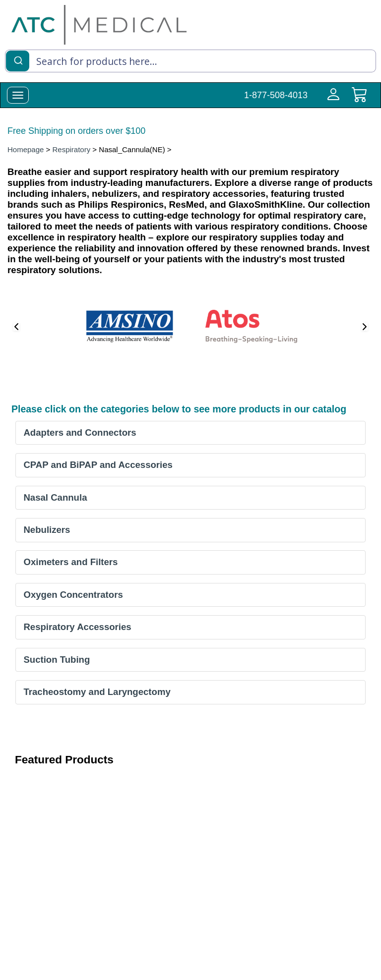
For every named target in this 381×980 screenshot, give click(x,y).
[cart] (359, 100)
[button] (16, 327)
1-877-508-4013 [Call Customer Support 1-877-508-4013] (276, 95)
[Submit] (18, 60)
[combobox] (190, 61)
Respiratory (72, 149)
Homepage (26, 149)
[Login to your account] (331, 100)
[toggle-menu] (18, 95)
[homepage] (99, 25)
